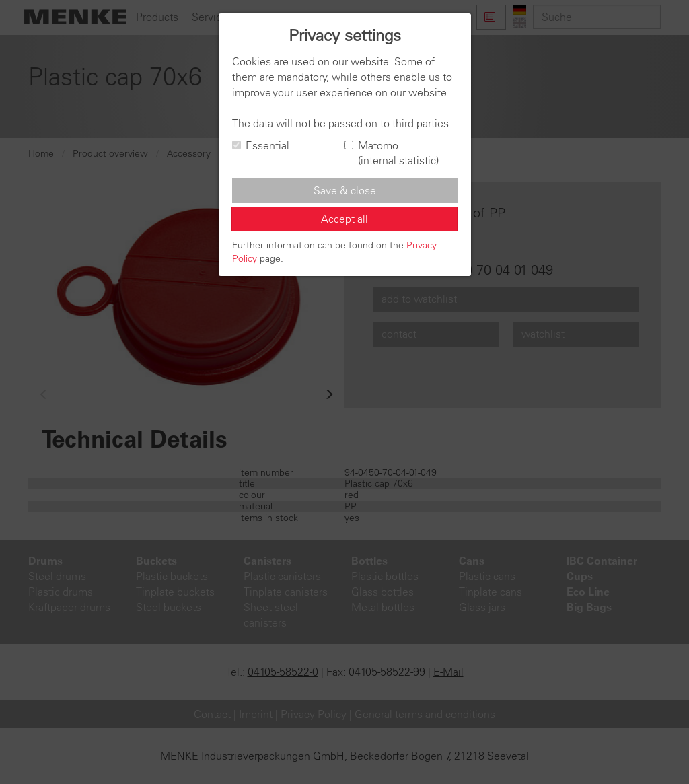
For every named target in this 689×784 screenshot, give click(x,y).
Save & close (345, 190)
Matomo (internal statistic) (392, 153)
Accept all (344, 219)
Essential (261, 145)
